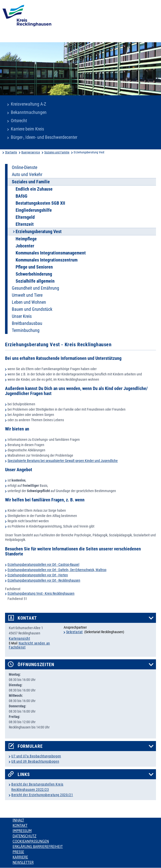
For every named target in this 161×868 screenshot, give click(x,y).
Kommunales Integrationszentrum (47, 260)
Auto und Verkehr (27, 175)
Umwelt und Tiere (27, 295)
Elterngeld (25, 217)
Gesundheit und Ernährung (35, 288)
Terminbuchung (26, 330)
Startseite (11, 152)
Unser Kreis (22, 316)
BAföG (22, 196)
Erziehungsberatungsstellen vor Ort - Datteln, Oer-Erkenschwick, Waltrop (57, 570)
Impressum (22, 831)
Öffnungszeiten (36, 665)
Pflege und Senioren (34, 267)
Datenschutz (25, 836)
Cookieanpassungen (31, 841)
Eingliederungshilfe (34, 210)
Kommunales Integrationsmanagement (51, 253)
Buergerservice (31, 152)
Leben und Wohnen (29, 302)
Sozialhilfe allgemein (35, 281)
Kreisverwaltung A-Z (28, 104)
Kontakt (27, 618)
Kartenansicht (19, 638)
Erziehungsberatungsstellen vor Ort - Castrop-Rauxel (43, 565)
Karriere (20, 857)
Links (24, 774)
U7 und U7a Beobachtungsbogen (36, 756)
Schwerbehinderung (34, 274)
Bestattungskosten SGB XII (40, 203)
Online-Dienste (25, 167)
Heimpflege (26, 239)
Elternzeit (25, 224)
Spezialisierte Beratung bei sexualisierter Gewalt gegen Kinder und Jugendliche (63, 461)
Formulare (30, 746)
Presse (18, 852)
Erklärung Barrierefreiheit (38, 847)
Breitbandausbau (27, 323)
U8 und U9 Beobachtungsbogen (35, 761)
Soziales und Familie (57, 152)
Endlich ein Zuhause (34, 189)
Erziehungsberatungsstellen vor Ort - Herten (38, 575)
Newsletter (23, 862)
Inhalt (18, 820)
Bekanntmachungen (29, 112)
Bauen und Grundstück (32, 309)
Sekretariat (74, 632)
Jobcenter (25, 246)
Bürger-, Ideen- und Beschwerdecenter (44, 137)
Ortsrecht (19, 121)
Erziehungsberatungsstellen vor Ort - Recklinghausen (44, 580)
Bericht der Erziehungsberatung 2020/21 (42, 795)
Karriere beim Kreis (27, 129)
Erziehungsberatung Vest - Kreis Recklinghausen (41, 593)
